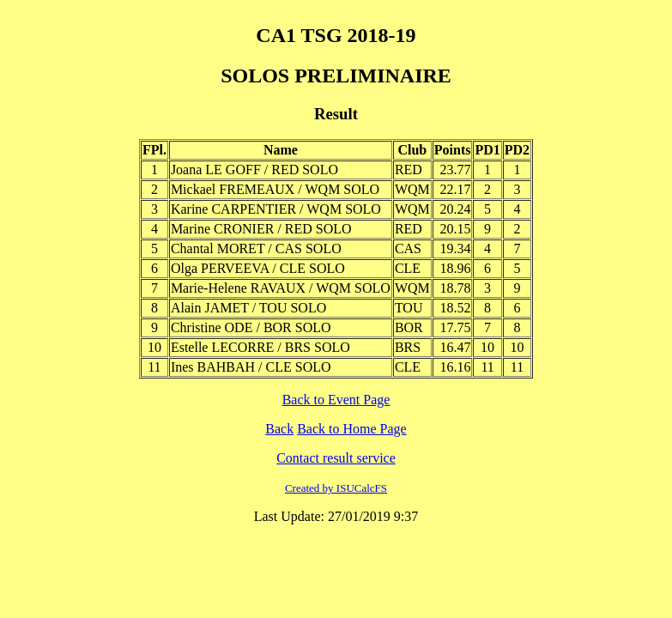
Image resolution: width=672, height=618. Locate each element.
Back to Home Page (352, 429)
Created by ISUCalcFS (336, 488)
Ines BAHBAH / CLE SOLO (251, 367)
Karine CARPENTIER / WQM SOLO (276, 209)
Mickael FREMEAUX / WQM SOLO (275, 189)
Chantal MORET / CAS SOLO (256, 248)
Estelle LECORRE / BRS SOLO (260, 347)
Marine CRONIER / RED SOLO (261, 229)
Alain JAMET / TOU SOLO (248, 308)
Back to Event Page (336, 400)
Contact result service (336, 458)
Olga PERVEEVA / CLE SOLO (258, 268)
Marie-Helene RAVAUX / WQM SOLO (281, 288)
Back (279, 429)
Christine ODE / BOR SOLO (251, 327)
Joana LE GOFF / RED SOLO (254, 170)
